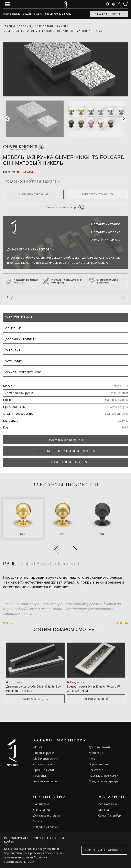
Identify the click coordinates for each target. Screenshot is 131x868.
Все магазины (108, 804)
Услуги (38, 821)
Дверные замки (99, 747)
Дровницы (96, 753)
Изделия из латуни (46, 827)
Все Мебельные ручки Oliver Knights (66, 451)
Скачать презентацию (23, 372)
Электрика (96, 770)
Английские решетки (47, 781)
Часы (92, 758)
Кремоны (40, 776)
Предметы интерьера (103, 781)
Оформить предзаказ (33, 194)
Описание (13, 328)
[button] (124, 119)
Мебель (39, 747)
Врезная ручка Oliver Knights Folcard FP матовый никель (94, 689)
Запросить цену (35, 699)
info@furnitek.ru (12, 14)
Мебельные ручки (46, 758)
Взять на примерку (105, 240)
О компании (41, 810)
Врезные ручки (43, 770)
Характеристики (19, 317)
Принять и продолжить (104, 850)
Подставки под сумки (103, 776)
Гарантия (13, 350)
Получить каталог (106, 224)
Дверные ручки (44, 753)
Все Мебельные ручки (65, 440)
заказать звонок (109, 14)
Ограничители (99, 764)
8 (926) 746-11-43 (33, 14)
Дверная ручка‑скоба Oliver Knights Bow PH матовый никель (34, 689)
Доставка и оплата (21, 339)
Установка (14, 361)
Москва (103, 810)
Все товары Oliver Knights (66, 462)
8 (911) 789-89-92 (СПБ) (59, 14)
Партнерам (41, 804)
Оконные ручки (44, 764)
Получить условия (106, 232)
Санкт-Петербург (110, 815)
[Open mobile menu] (7, 4)
